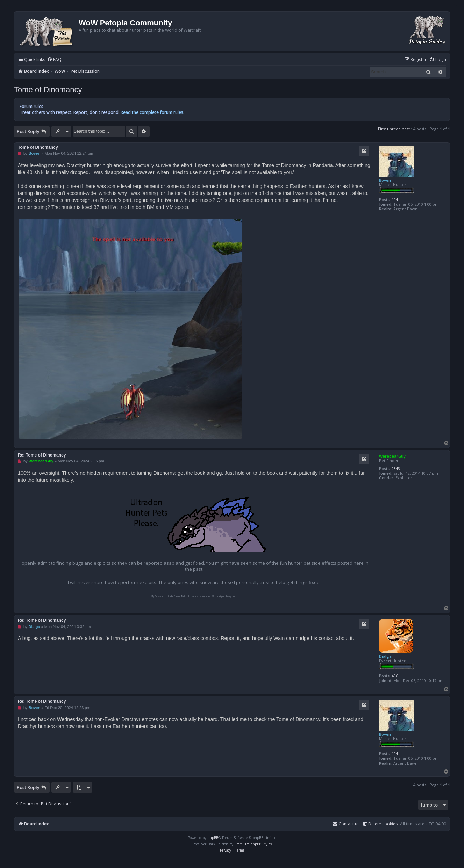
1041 (396, 200)
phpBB (213, 838)
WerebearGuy (392, 456)
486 (395, 676)
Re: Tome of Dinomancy (42, 455)
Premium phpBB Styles (253, 844)
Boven (385, 180)
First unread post (394, 129)
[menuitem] (54, 60)
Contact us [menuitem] (346, 824)
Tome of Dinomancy (48, 90)
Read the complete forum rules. (152, 112)
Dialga (385, 656)
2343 (396, 469)
